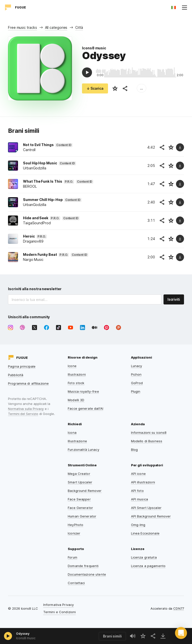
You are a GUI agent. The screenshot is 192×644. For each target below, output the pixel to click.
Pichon (136, 374)
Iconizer (74, 533)
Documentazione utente (87, 574)
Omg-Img (138, 525)
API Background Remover (151, 516)
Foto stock (76, 383)
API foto (137, 491)
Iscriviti (174, 299)
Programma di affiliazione (28, 383)
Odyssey (23, 634)
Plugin (136, 391)
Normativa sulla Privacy (26, 409)
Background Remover (85, 491)
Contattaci (76, 583)
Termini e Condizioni (60, 612)
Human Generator (82, 516)
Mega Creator (79, 474)
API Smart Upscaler (146, 508)
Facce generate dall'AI (85, 408)
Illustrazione (77, 441)
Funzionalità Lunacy (83, 450)
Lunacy (137, 366)
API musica (139, 499)
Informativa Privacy (58, 605)
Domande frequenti (83, 566)
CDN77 (179, 608)
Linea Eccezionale (145, 533)
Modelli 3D (76, 400)
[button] (181, 633)
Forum (72, 557)
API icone (138, 474)
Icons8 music (94, 48)
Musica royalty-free (83, 391)
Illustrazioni (77, 374)
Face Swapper (79, 499)
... (141, 88)
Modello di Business (147, 441)
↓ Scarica (95, 88)
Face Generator (80, 508)
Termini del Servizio (23, 414)
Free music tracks (22, 27)
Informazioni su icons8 (149, 433)
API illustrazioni (143, 482)
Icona (72, 433)
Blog (134, 450)
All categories (56, 27)
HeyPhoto (75, 525)
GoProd (137, 383)
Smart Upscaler (80, 482)
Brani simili (112, 636)
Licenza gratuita (144, 557)
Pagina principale (22, 366)
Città (79, 27)
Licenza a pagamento (148, 566)
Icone (72, 366)
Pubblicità (16, 375)
